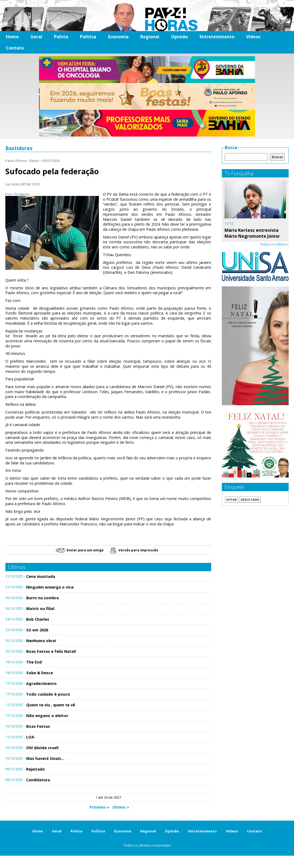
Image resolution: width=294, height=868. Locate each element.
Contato (15, 48)
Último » (121, 807)
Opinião (179, 37)
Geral (36, 37)
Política (88, 37)
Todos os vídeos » (274, 244)
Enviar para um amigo (80, 550)
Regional (150, 37)
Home (12, 37)
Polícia (61, 37)
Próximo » (99, 807)
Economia (118, 37)
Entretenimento (217, 37)
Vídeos (253, 37)
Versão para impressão (134, 550)
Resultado (250, 500)
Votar (231, 500)
